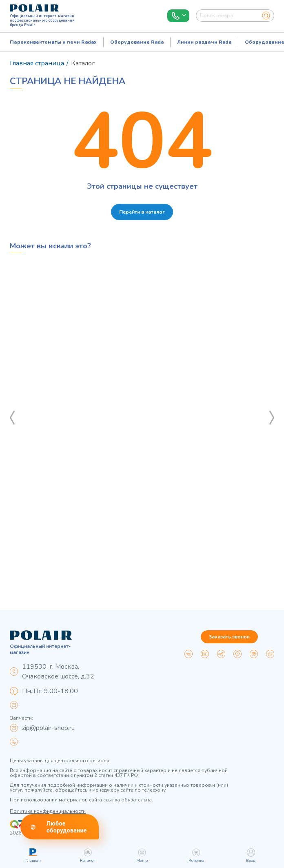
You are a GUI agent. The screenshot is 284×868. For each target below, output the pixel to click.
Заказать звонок (229, 637)
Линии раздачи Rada (204, 42)
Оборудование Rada (137, 42)
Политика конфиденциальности (48, 811)
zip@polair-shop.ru (48, 728)
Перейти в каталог (142, 212)
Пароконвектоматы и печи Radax (53, 42)
